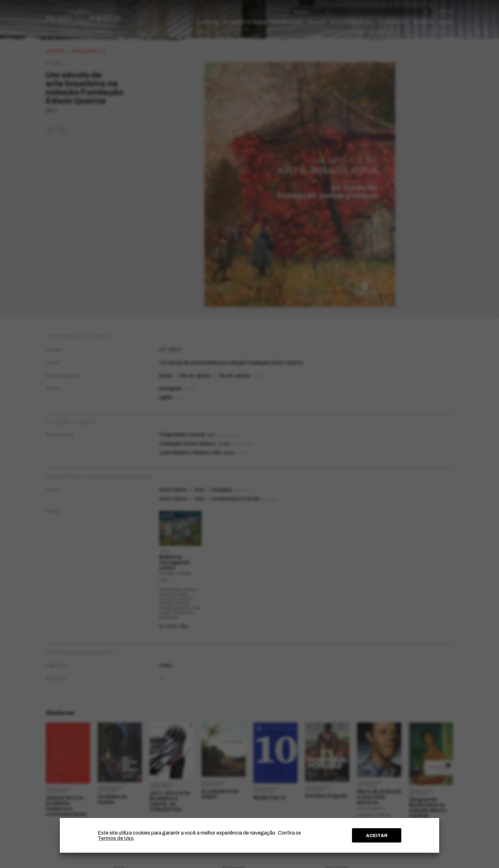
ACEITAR (377, 836)
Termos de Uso (116, 838)
